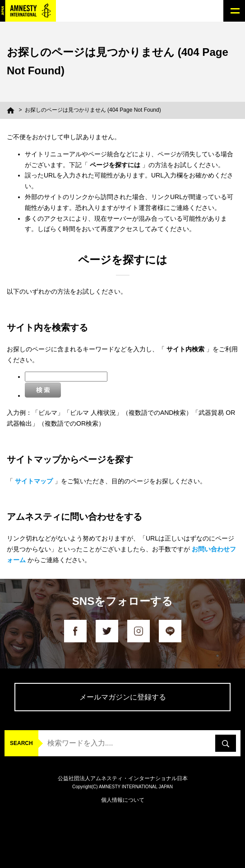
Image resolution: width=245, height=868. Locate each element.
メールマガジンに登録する (123, 697)
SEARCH (21, 743)
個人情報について (123, 800)
